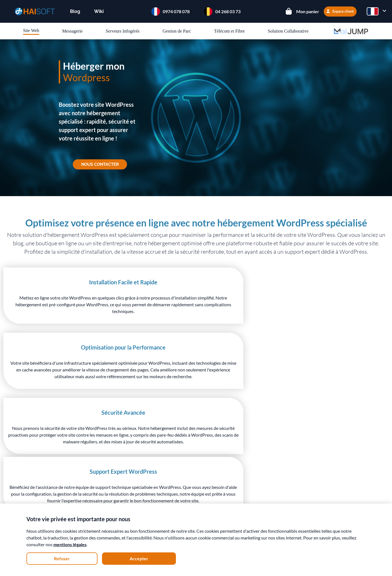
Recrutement (91, 493)
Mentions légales (95, 501)
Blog (75, 11)
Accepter (139, 558)
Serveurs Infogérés (123, 31)
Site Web (31, 30)
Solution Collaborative (288, 31)
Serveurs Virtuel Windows (175, 476)
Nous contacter (100, 165)
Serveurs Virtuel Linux (171, 468)
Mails (155, 485)
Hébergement (163, 460)
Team (83, 461)
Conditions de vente (98, 485)
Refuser (62, 558)
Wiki (99, 11)
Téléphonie (160, 501)
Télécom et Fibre (229, 31)
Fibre (155, 493)
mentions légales (70, 544)
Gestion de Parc (177, 31)
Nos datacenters (94, 477)
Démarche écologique (99, 469)
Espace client (340, 11)
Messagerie (72, 31)
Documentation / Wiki (242, 468)
